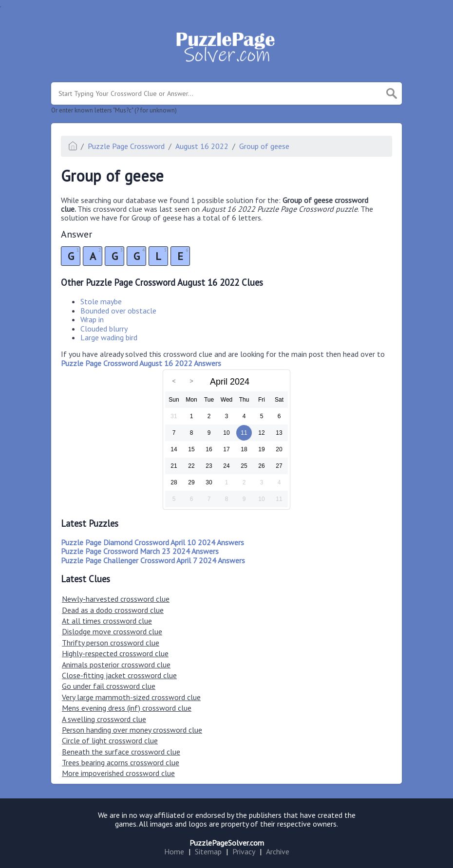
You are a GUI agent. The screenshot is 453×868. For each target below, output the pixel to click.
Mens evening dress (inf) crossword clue (127, 708)
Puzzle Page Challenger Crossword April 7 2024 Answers (153, 560)
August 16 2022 (202, 146)
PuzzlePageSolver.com (227, 843)
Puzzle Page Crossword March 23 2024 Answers (140, 551)
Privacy (244, 851)
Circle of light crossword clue (110, 740)
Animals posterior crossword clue (116, 665)
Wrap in (92, 319)
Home (174, 851)
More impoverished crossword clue (118, 773)
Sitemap (208, 851)
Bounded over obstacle (118, 311)
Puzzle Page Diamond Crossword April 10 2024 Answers (152, 542)
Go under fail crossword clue (109, 686)
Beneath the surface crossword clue (121, 752)
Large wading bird (109, 337)
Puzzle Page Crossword (126, 146)
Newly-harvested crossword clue (116, 599)
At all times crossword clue (107, 621)
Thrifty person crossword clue (111, 643)
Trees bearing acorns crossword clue (121, 762)
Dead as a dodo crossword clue (113, 610)
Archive (278, 851)
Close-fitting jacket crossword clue (119, 675)
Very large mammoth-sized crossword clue (131, 697)
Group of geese (264, 146)
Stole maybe (101, 301)
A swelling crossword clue (104, 719)
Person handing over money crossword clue (132, 730)
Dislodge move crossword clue (112, 631)
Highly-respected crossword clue (115, 653)
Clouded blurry (104, 329)
